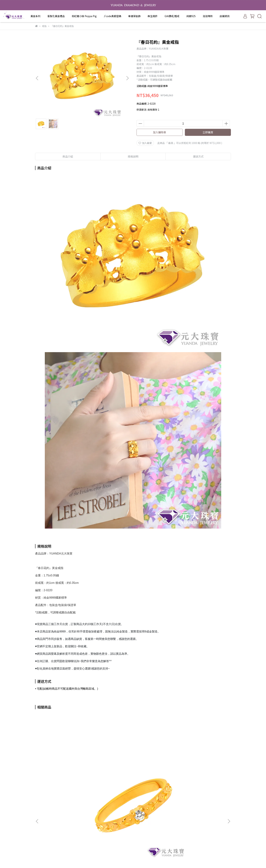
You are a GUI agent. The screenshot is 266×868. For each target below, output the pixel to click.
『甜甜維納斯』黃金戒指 (157, 758)
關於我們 (86, 803)
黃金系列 (35, 16)
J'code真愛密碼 (112, 16)
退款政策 (86, 813)
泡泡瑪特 (208, 16)
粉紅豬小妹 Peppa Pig (84, 16)
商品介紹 (68, 156)
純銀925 (191, 16)
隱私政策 (86, 819)
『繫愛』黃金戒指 (109, 758)
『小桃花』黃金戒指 (204, 758)
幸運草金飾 (134, 16)
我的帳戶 (86, 808)
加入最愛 (145, 143)
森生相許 (153, 16)
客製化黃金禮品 (56, 16)
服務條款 (86, 824)
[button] (127, 78)
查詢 (83, 797)
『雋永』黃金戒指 (62, 758)
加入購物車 (160, 132)
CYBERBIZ (163, 859)
